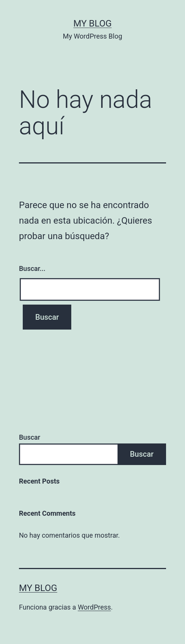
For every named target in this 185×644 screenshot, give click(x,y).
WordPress (94, 607)
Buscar (30, 437)
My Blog (93, 23)
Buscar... (32, 268)
